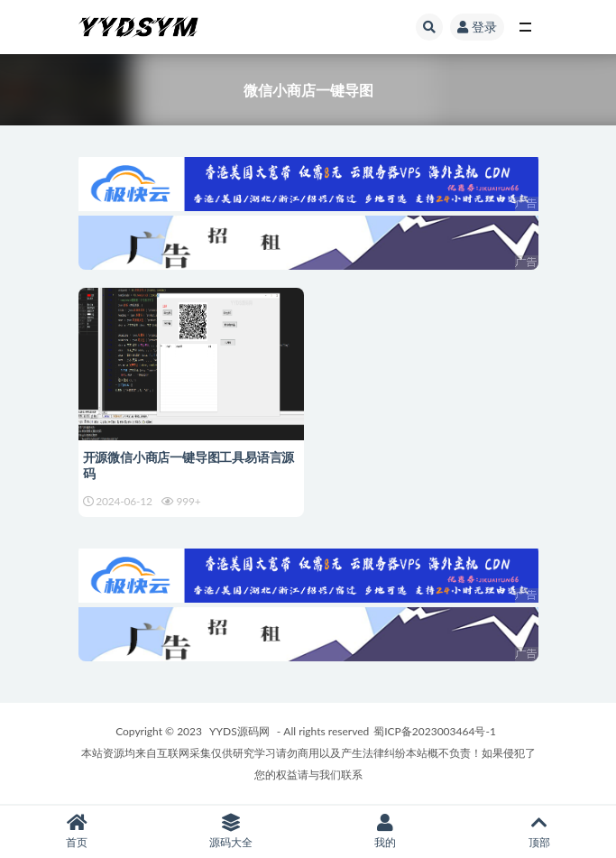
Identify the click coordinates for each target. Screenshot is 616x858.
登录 (477, 27)
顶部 (539, 831)
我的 (386, 831)
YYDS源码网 (239, 731)
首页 (77, 831)
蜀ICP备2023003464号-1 (435, 731)
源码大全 (231, 831)
